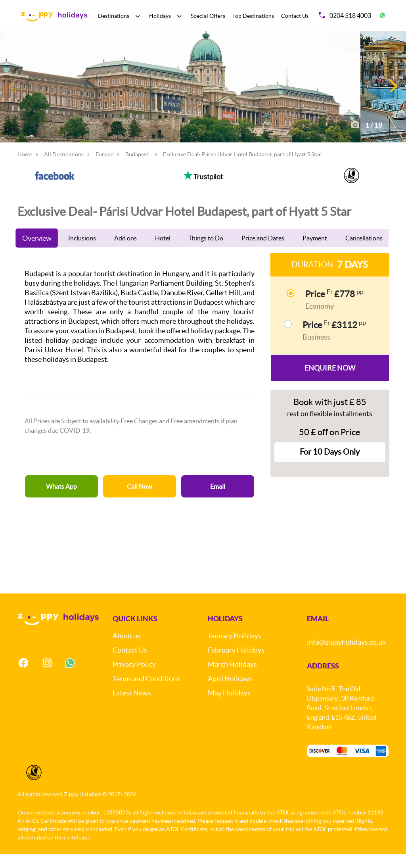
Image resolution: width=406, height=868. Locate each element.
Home (25, 169)
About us (126, 650)
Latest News (132, 707)
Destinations (114, 16)
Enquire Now (330, 382)
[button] (393, 94)
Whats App (61, 501)
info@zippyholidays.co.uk (346, 656)
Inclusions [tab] (82, 252)
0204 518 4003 (345, 15)
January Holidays (235, 650)
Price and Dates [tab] (263, 252)
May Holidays (229, 707)
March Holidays (232, 679)
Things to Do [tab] (206, 252)
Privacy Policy (134, 679)
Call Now (139, 501)
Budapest (137, 169)
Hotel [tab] (163, 252)
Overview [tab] (37, 252)
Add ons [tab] (125, 252)
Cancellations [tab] (364, 252)
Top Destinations (253, 16)
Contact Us (295, 16)
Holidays (160, 16)
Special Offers (208, 16)
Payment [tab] (315, 252)
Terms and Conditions (146, 693)
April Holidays (230, 693)
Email (218, 501)
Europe (104, 169)
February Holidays (236, 664)
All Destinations (64, 169)
